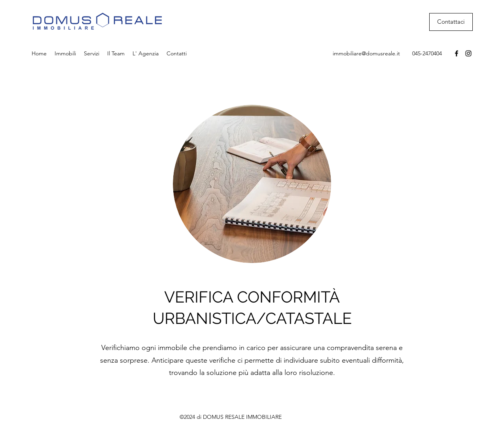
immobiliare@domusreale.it (366, 53)
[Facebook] (457, 53)
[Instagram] (468, 53)
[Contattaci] (451, 22)
